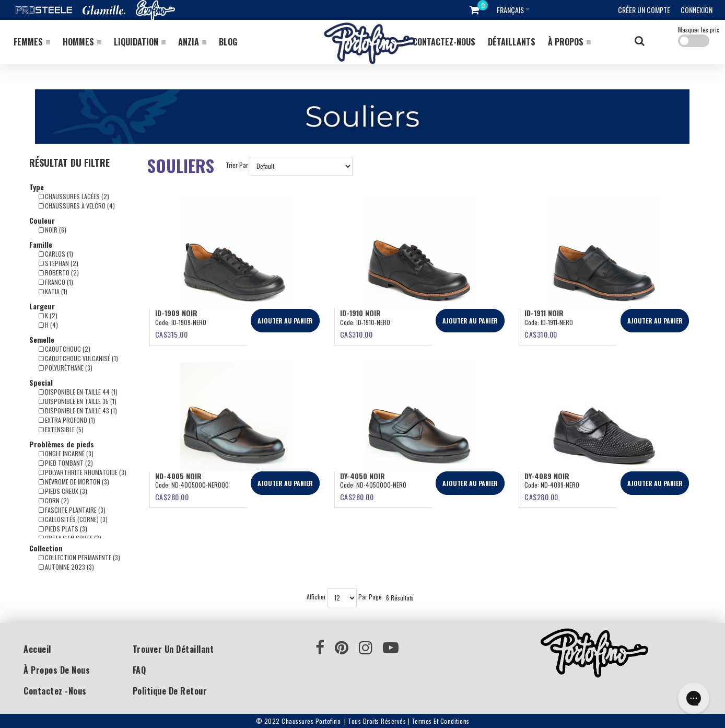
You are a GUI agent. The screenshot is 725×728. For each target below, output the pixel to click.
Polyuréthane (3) (66, 368)
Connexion (697, 10)
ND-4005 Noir (178, 476)
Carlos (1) (56, 254)
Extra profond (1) (67, 420)
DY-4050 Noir (362, 476)
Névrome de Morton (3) (74, 482)
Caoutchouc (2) (65, 349)
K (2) (48, 315)
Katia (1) (53, 291)
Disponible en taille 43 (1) (78, 411)
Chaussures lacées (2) (74, 196)
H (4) (48, 325)
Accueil (37, 649)
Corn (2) (54, 500)
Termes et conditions (441, 721)
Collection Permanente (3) (79, 557)
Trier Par (237, 165)
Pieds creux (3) (63, 491)
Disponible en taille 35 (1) (78, 401)
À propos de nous (57, 670)
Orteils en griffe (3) (70, 538)
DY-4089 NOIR (547, 476)
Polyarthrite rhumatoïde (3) (83, 472)
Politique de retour (170, 691)
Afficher (316, 597)
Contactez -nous (55, 691)
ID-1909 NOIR (176, 313)
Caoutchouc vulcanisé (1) (78, 358)
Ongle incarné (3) (66, 453)
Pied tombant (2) (66, 463)
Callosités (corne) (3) (73, 519)
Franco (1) (56, 282)
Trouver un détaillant (173, 649)
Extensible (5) (61, 429)
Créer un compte (644, 10)
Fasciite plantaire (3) (72, 510)
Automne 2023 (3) (66, 567)
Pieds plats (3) (63, 529)
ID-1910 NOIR (360, 313)
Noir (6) (52, 230)
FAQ (139, 670)
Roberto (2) (59, 273)
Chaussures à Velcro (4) (77, 206)
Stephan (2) (59, 263)
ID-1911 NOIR (544, 313)
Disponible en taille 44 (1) (78, 392)
